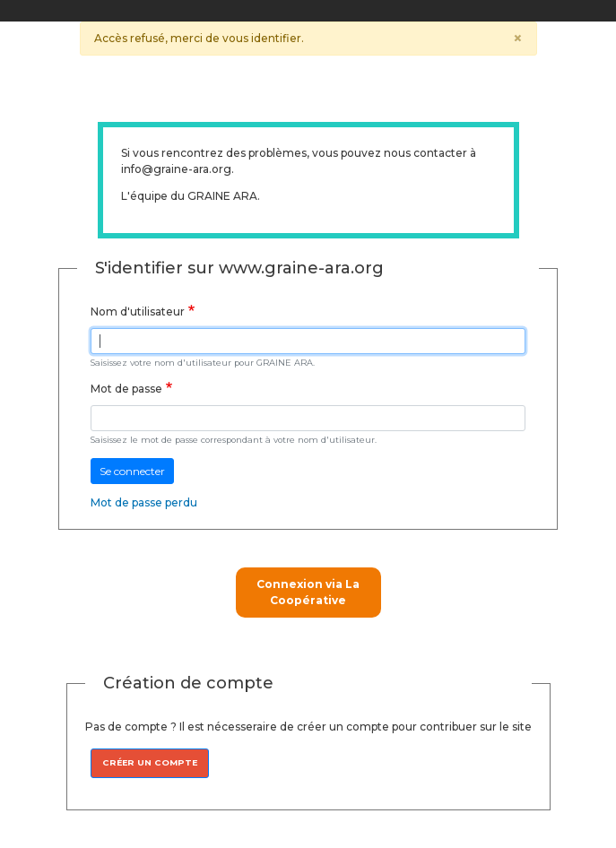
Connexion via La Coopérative (308, 592)
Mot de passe (126, 389)
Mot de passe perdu (144, 502)
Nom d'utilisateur (138, 312)
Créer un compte (150, 762)
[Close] (518, 39)
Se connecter (132, 471)
